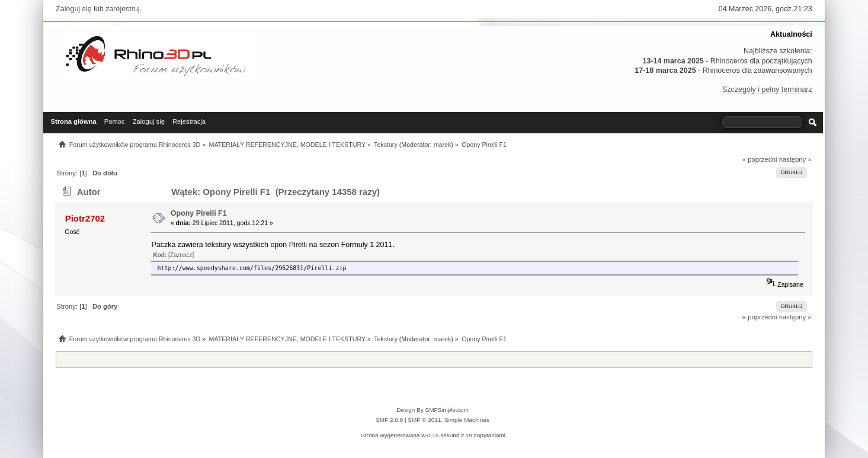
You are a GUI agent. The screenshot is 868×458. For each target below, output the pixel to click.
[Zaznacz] (181, 255)
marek (443, 145)
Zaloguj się (73, 9)
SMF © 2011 (424, 420)
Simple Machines (467, 420)
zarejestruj (123, 9)
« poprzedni (760, 159)
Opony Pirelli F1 (199, 213)
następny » (795, 159)
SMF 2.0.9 (389, 420)
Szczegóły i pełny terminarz (767, 89)
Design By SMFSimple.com (432, 410)
